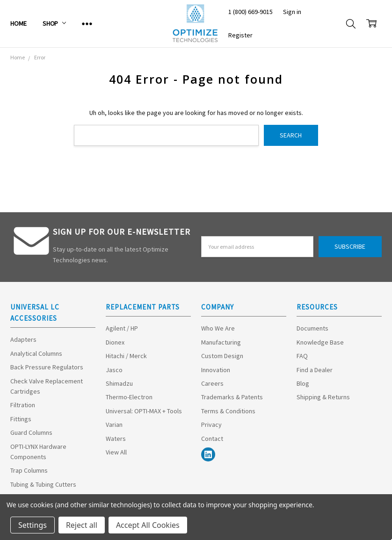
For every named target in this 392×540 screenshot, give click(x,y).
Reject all (82, 525)
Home (18, 23)
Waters (116, 439)
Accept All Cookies (148, 525)
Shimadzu (119, 383)
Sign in (292, 12)
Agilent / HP (122, 328)
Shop (54, 23)
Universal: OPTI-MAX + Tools (144, 411)
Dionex (115, 342)
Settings (33, 525)
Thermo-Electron (129, 397)
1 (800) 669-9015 (250, 12)
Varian (114, 425)
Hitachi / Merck (126, 356)
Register (240, 35)
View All (116, 452)
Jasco (114, 370)
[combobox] (166, 135)
